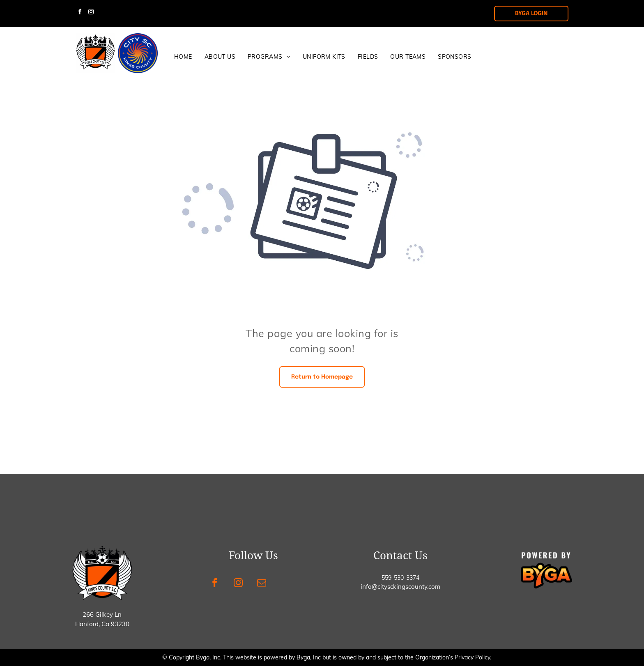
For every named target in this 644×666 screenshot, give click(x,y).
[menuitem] (183, 57)
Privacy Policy (472, 657)
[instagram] (91, 13)
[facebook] (80, 13)
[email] (261, 584)
